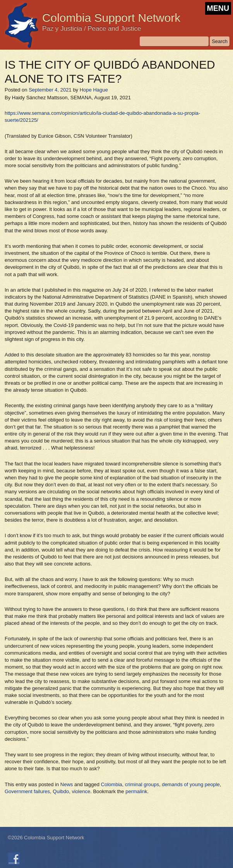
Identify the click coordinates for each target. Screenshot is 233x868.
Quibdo (61, 791)
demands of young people (191, 784)
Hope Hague (94, 90)
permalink (136, 791)
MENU (218, 8)
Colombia (112, 784)
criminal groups (142, 784)
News (67, 784)
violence (81, 791)
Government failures (27, 791)
